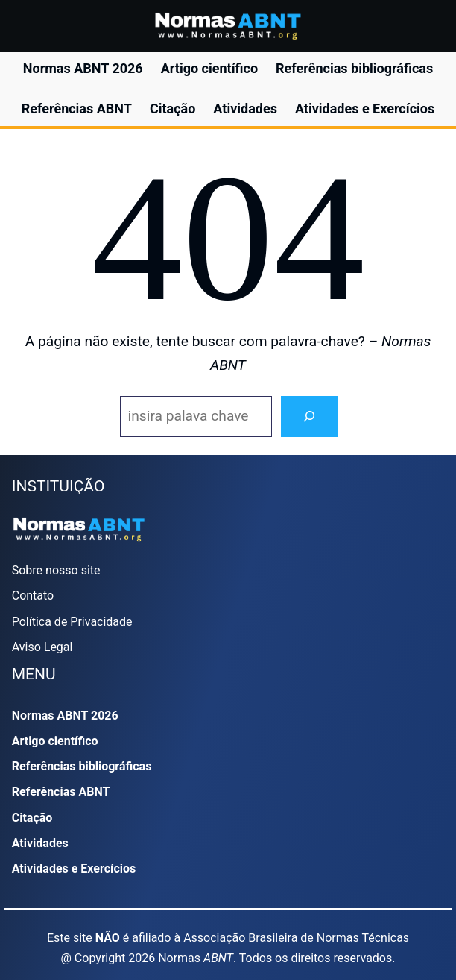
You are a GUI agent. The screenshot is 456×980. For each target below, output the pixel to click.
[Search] (309, 417)
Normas (196, 958)
